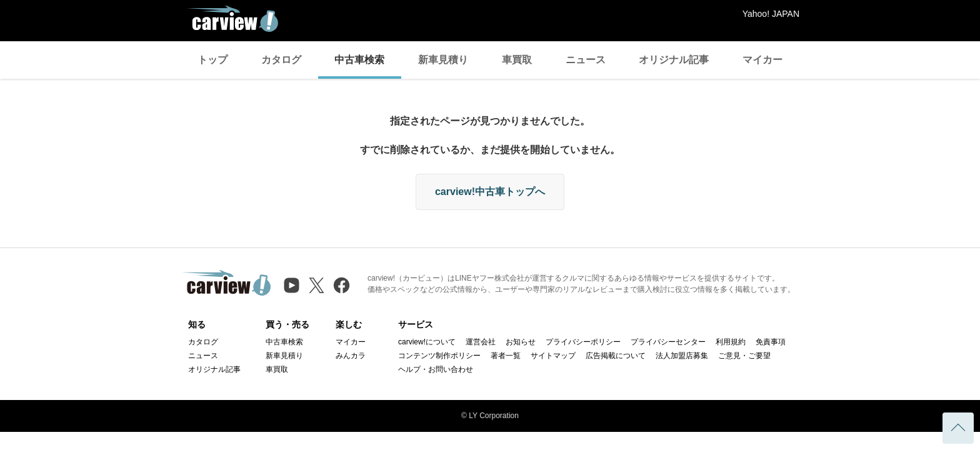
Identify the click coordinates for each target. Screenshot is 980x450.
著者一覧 (506, 356)
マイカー (762, 60)
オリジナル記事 (674, 60)
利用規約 (731, 342)
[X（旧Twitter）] (317, 285)
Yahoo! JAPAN (771, 14)
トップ (212, 60)
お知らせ (521, 342)
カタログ (281, 60)
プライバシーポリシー (583, 342)
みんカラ (351, 356)
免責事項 (771, 342)
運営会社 (481, 342)
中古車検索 (359, 60)
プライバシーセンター (668, 342)
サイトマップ (553, 356)
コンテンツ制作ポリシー (439, 356)
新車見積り (443, 60)
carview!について (427, 342)
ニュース (586, 60)
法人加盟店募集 (682, 356)
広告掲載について (616, 356)
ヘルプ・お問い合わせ (436, 369)
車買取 (517, 60)
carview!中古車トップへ (490, 192)
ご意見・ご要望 (744, 356)
